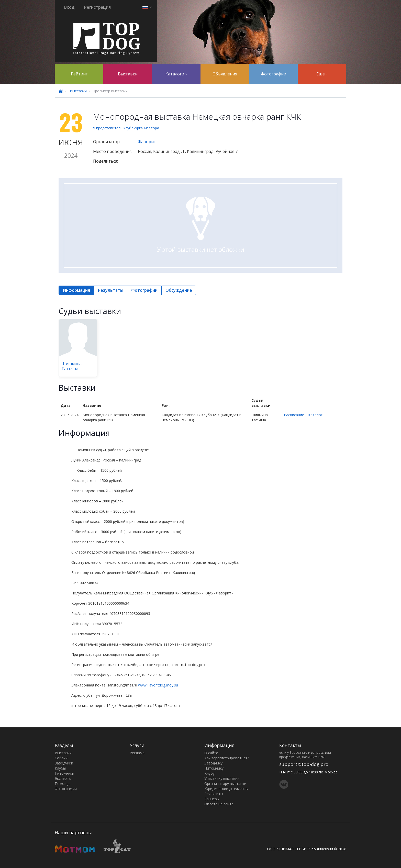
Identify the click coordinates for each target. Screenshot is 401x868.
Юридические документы (226, 789)
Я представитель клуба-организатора (126, 128)
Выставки (128, 74)
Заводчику (213, 763)
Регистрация (97, 7)
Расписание (294, 415)
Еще (322, 74)
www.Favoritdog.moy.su (158, 685)
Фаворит (147, 142)
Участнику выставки (222, 778)
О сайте (211, 753)
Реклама (137, 753)
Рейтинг (79, 74)
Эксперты (63, 778)
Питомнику (214, 768)
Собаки (61, 758)
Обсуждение (179, 290)
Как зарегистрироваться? (227, 758)
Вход (69, 7)
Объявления (225, 74)
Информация (76, 290)
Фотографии (274, 74)
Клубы (60, 768)
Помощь (62, 784)
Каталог (315, 415)
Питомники (64, 773)
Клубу (209, 773)
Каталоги (176, 74)
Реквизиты (214, 794)
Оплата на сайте (219, 804)
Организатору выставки (225, 784)
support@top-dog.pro (304, 764)
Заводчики (64, 763)
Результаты (111, 290)
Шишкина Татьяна (71, 366)
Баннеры (212, 799)
